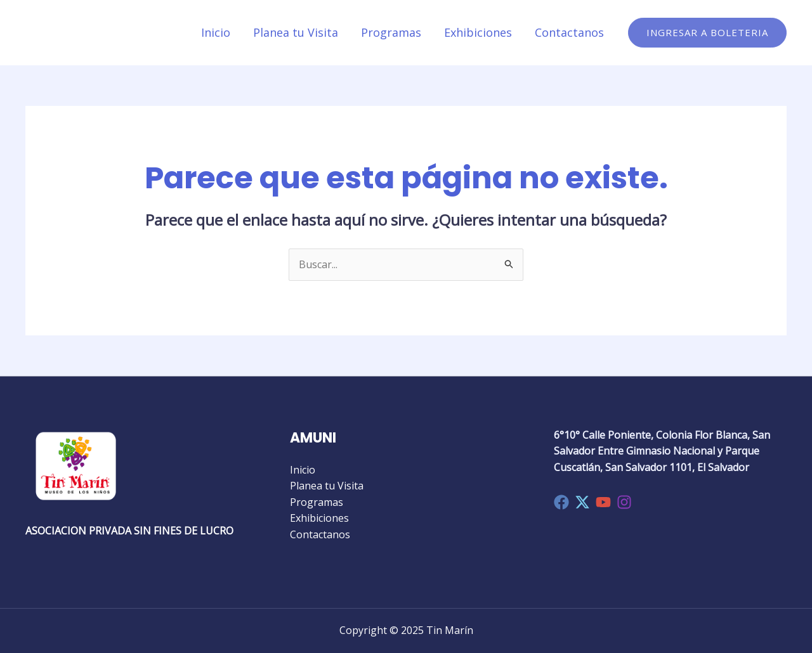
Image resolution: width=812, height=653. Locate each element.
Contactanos (569, 32)
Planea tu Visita (296, 32)
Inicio (216, 32)
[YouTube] (603, 502)
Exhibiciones (478, 32)
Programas (391, 32)
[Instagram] (624, 502)
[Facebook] (561, 502)
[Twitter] (582, 502)
